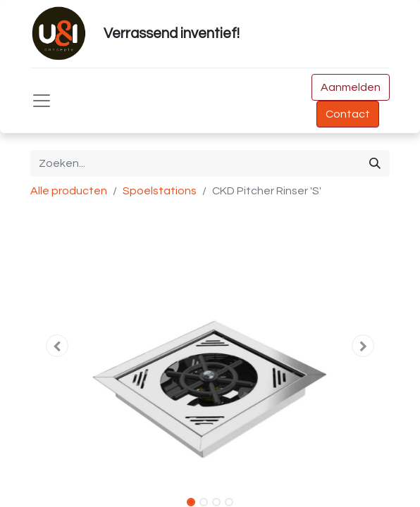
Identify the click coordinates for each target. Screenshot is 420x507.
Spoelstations (160, 191)
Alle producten (69, 191)
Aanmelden (351, 87)
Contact (348, 114)
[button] (57, 346)
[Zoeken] (375, 163)
